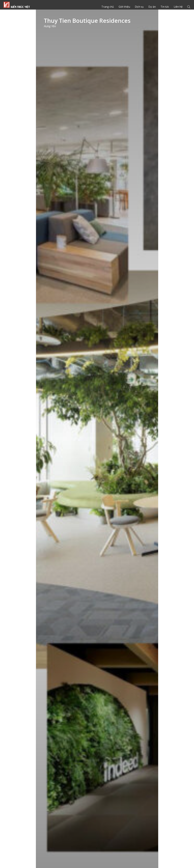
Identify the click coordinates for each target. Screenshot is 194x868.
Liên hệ (178, 7)
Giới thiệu (126, 7)
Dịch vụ (140, 7)
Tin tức (165, 7)
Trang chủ (17, 5)
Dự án (153, 7)
